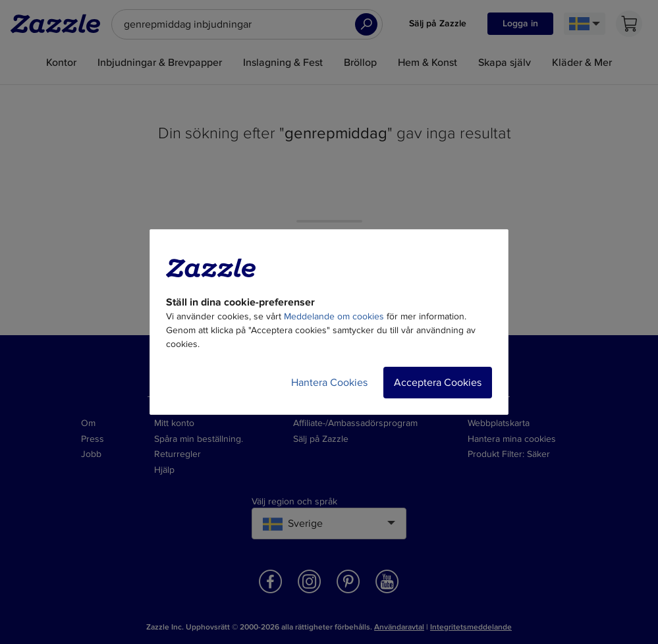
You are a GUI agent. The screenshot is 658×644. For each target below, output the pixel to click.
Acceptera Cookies (438, 383)
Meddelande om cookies (334, 316)
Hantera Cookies (329, 383)
